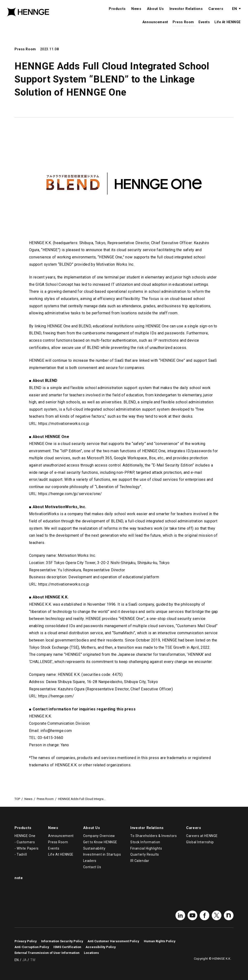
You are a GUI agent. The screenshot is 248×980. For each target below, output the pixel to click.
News (136, 14)
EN (234, 14)
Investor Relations (186, 14)
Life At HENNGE (228, 27)
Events (204, 27)
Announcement (155, 27)
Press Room (183, 27)
